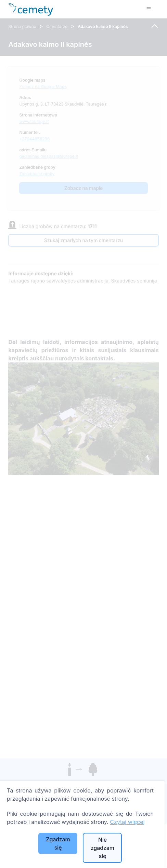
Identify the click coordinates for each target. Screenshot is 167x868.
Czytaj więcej (127, 822)
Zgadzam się (58, 843)
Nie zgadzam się (102, 848)
